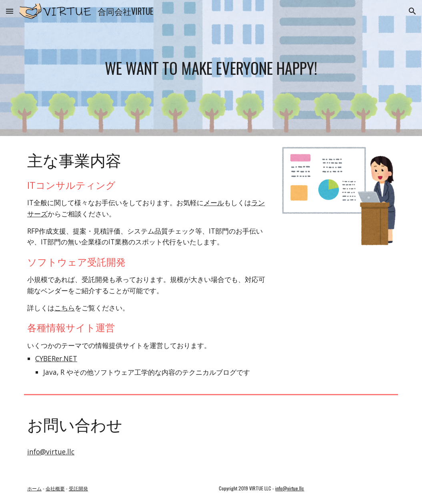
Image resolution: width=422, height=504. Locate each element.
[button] (10, 11)
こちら (65, 308)
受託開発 (78, 488)
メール (214, 202)
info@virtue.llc (51, 452)
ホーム (34, 488)
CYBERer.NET (56, 358)
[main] (211, 68)
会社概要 (55, 488)
